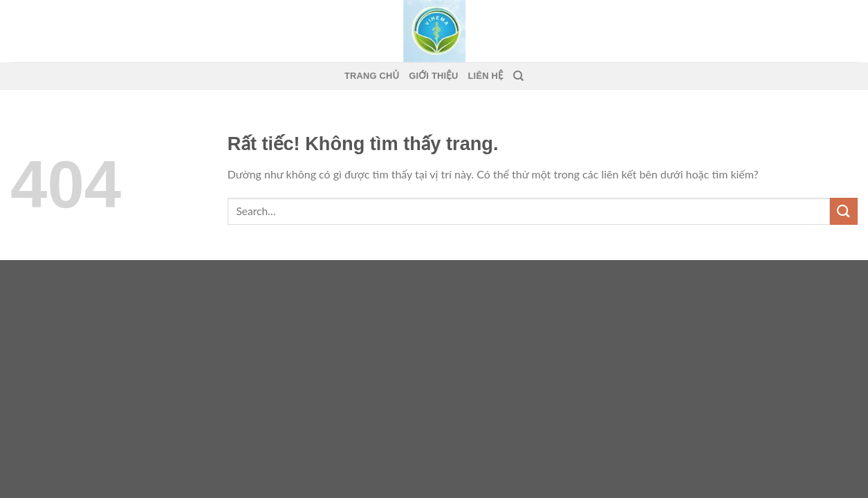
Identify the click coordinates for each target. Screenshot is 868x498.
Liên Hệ (486, 76)
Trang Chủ (372, 76)
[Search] (518, 76)
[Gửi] (844, 211)
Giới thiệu (433, 76)
